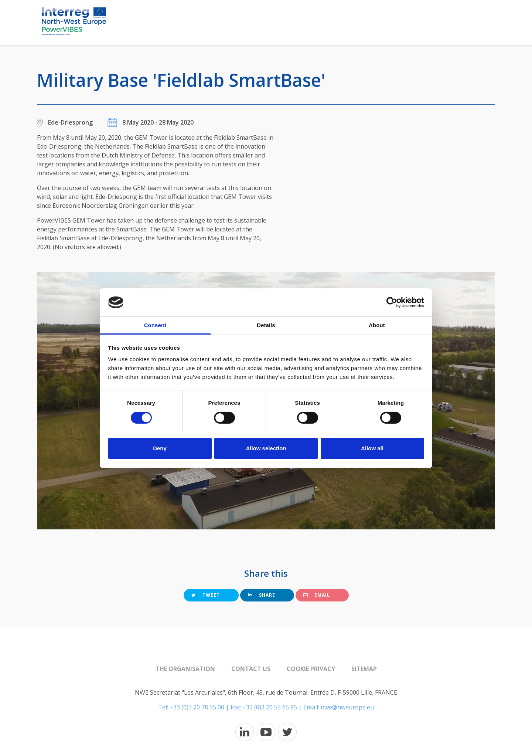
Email (317, 595)
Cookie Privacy (311, 669)
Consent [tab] (155, 325)
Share (262, 595)
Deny (160, 448)
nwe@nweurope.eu (347, 707)
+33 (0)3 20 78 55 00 (197, 707)
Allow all (372, 448)
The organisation (185, 669)
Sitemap (364, 669)
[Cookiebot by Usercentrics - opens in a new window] (392, 302)
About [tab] (377, 325)
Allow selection (266, 448)
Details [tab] (266, 325)
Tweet (206, 595)
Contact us (251, 669)
